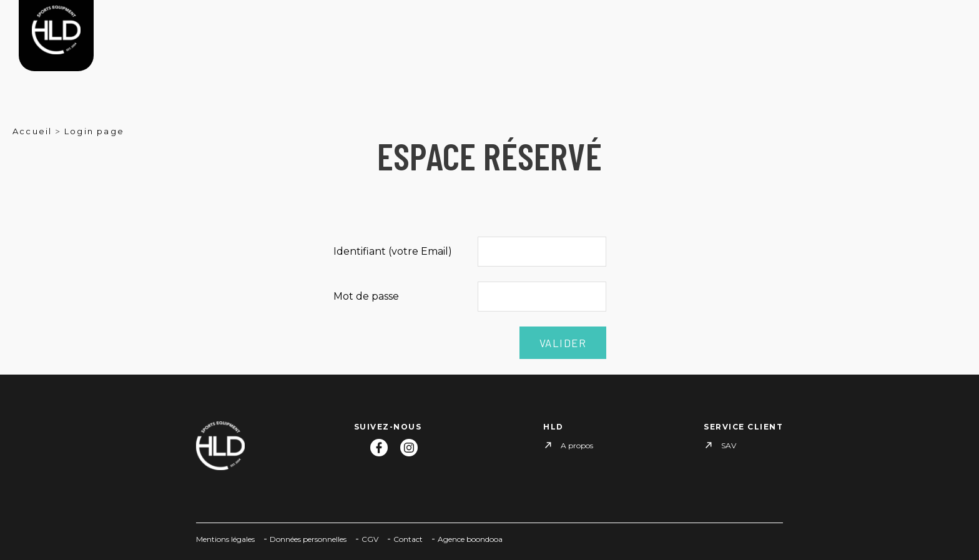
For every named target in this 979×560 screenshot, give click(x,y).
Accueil (32, 131)
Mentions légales (225, 539)
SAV (729, 445)
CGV (370, 539)
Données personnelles (308, 539)
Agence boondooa (470, 539)
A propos (577, 445)
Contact (408, 539)
